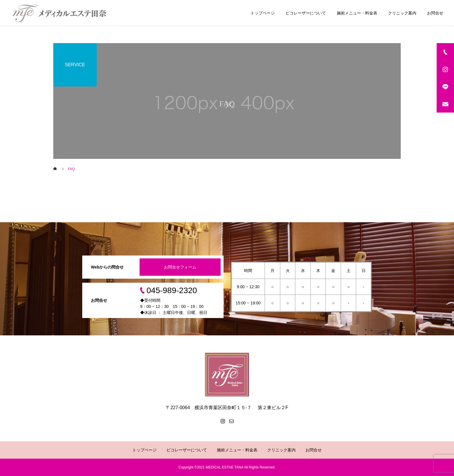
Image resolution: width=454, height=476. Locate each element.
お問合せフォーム (180, 267)
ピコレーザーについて (306, 13)
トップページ (263, 13)
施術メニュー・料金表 (357, 13)
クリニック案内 (402, 13)
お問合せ (435, 13)
